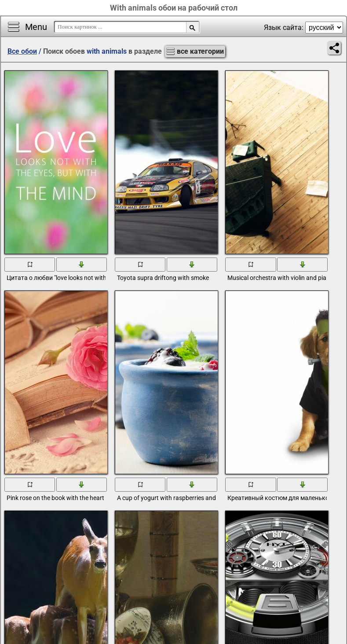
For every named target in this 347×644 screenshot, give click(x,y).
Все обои (22, 51)
